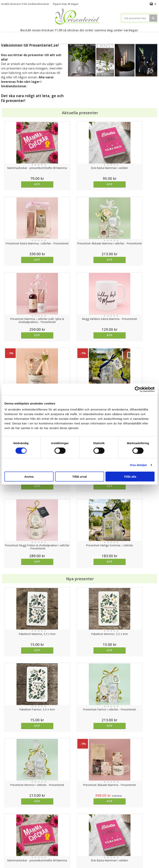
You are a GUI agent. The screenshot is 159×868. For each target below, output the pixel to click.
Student (62, 36)
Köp (21, 184)
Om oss (6, 842)
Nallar (5, 854)
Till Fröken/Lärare (42, 36)
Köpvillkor (7, 837)
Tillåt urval (80, 477)
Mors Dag (20, 36)
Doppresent (9, 860)
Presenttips (109, 36)
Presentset (89, 36)
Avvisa (29, 477)
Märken (81, 45)
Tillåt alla (130, 477)
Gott (68, 45)
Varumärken (9, 831)
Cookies (6, 825)
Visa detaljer (138, 465)
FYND (93, 45)
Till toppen (80, 811)
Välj (21, 588)
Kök (137, 36)
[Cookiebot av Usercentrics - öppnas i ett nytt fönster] (138, 389)
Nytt (7, 36)
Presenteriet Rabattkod (16, 848)
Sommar (73, 36)
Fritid (149, 36)
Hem (126, 36)
